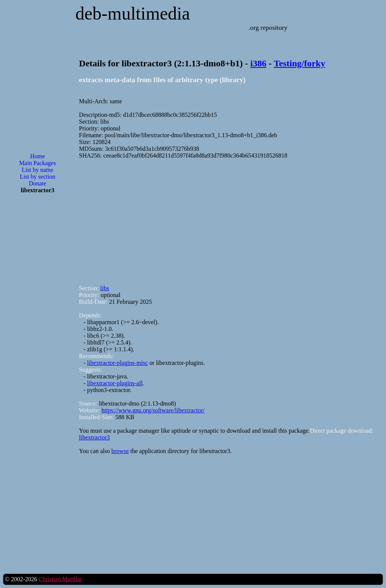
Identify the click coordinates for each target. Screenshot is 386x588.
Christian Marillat (60, 579)
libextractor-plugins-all (115, 383)
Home (38, 156)
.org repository (268, 28)
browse (120, 451)
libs (105, 288)
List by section (37, 177)
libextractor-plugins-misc (117, 363)
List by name (38, 170)
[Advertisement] (38, 320)
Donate (37, 183)
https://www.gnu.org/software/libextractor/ (153, 410)
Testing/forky (299, 63)
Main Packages (38, 163)
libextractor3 (95, 437)
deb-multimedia (133, 13)
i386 (258, 63)
